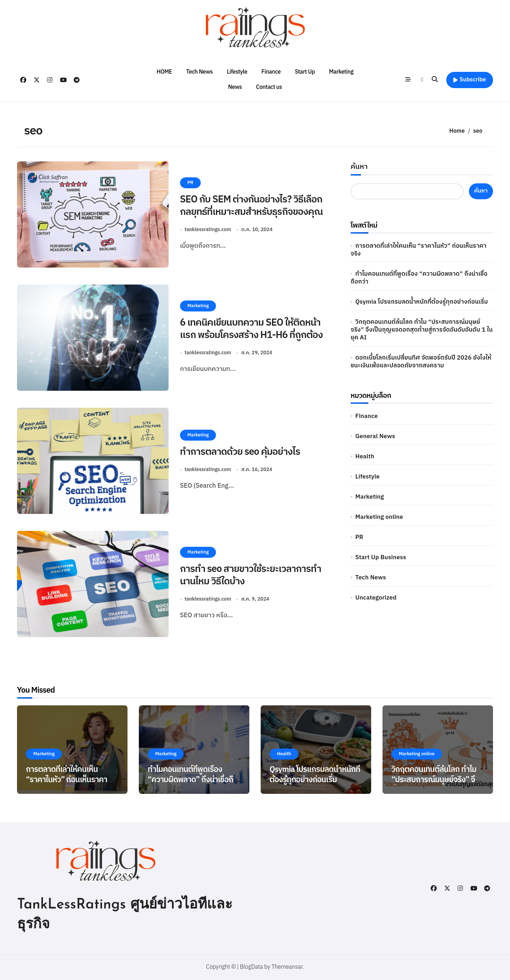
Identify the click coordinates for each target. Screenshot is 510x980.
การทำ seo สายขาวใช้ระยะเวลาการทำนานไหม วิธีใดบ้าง (251, 575)
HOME (164, 72)
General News (375, 436)
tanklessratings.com (208, 230)
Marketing (341, 72)
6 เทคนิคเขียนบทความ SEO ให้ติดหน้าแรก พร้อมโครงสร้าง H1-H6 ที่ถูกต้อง (251, 329)
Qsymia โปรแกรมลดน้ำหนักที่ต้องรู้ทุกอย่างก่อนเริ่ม (421, 302)
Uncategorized (376, 598)
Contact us (269, 87)
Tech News (200, 72)
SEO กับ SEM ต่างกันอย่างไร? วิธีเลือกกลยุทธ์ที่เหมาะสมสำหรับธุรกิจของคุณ (251, 206)
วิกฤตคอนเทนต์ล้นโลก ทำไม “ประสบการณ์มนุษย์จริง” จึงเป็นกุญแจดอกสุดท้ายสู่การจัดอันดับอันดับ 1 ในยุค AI (422, 330)
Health (365, 457)
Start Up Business (381, 557)
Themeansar (287, 967)
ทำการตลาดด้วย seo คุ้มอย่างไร (240, 452)
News (235, 87)
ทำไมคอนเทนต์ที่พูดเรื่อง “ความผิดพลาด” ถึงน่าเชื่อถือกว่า (419, 278)
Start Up (305, 72)
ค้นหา (359, 167)
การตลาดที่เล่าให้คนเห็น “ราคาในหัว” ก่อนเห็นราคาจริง (419, 250)
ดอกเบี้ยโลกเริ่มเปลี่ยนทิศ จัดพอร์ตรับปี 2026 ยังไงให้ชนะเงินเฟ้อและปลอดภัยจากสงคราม (421, 362)
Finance (271, 72)
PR (190, 183)
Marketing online (379, 517)
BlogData (252, 967)
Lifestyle (237, 72)
